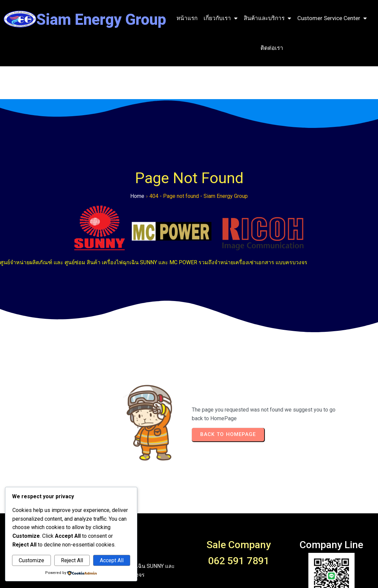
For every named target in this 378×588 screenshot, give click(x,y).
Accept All (112, 560)
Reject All (72, 560)
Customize (31, 560)
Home (43, 202)
